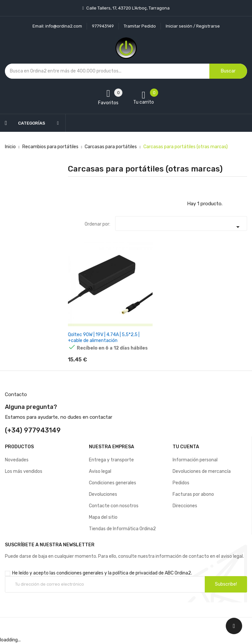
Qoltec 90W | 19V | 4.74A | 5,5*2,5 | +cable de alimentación (104, 338)
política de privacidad (135, 574)
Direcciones (185, 507)
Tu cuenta (186, 448)
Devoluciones (103, 496)
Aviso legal (100, 473)
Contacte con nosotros (114, 507)
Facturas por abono (193, 496)
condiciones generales (80, 574)
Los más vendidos (24, 473)
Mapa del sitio (103, 519)
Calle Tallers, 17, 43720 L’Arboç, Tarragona (127, 8)
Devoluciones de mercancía (202, 473)
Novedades (17, 461)
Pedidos (181, 484)
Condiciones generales (113, 484)
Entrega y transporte (111, 461)
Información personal (195, 461)
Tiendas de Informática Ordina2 (122, 530)
